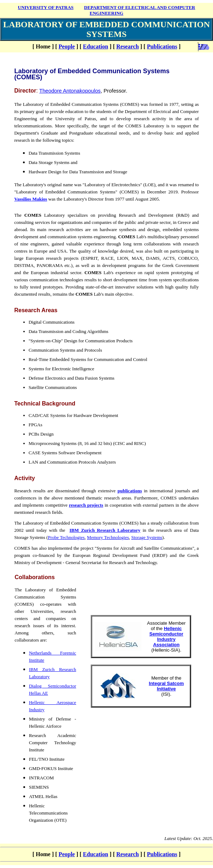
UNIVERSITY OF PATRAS (46, 7)
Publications (162, 46)
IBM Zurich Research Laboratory (105, 530)
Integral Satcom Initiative (166, 686)
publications (130, 491)
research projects (86, 505)
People (67, 46)
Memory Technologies (108, 537)
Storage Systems (147, 537)
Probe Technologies (66, 537)
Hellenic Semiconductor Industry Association (166, 637)
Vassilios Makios (31, 199)
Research (127, 46)
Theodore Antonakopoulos (70, 91)
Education (95, 46)
